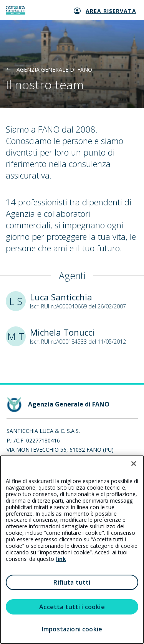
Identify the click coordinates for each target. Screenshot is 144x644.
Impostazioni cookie (72, 629)
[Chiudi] (134, 464)
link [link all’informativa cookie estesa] (61, 559)
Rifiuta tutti (72, 582)
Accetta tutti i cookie (72, 607)
